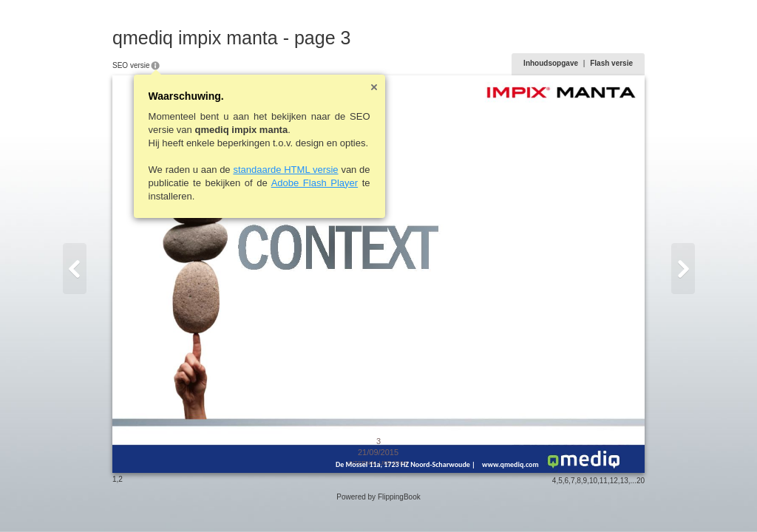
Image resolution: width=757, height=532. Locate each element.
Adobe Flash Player (315, 183)
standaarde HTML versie (285, 170)
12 (614, 481)
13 (624, 481)
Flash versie (611, 63)
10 (593, 481)
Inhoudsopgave (551, 63)
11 (604, 481)
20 (641, 481)
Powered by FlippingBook (378, 497)
